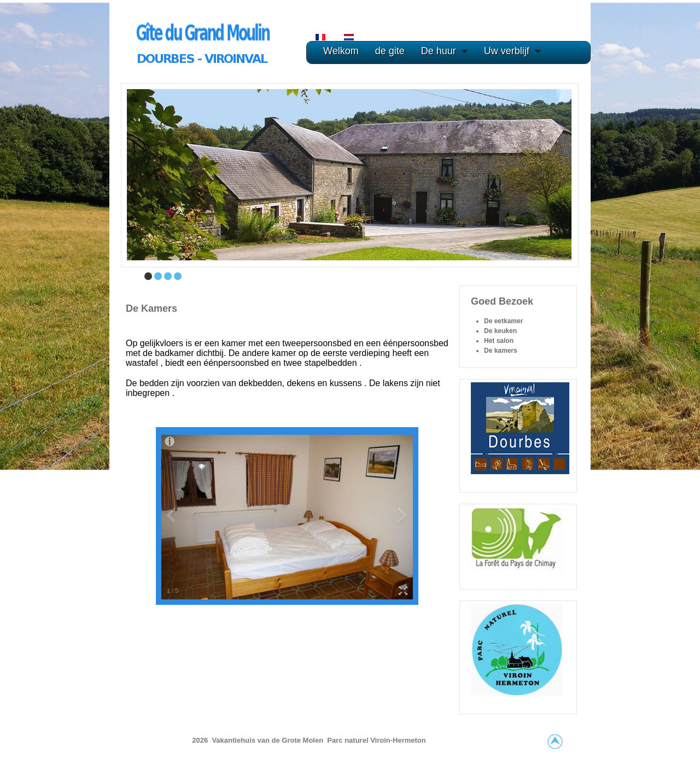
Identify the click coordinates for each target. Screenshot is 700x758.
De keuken (500, 331)
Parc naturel (349, 740)
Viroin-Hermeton (398, 740)
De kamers (151, 308)
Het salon (499, 341)
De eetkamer (503, 321)
